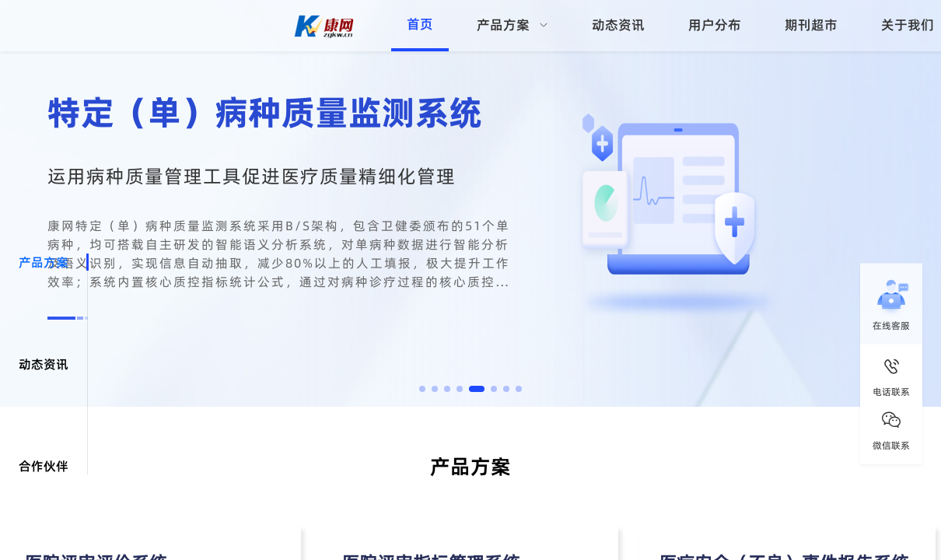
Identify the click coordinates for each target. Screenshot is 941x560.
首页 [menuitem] (420, 24)
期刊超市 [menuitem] (811, 25)
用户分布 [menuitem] (715, 25)
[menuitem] (512, 26)
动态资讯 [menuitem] (618, 25)
